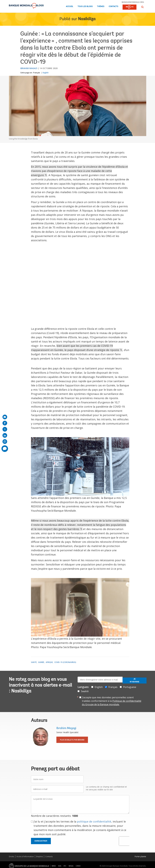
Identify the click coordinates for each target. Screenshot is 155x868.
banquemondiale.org (133, 2)
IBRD (54, 866)
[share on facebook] (5, 423)
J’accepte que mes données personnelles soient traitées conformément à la (112, 701)
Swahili (85, 691)
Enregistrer (41, 841)
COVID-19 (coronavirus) (65, 662)
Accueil (70, 7)
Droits (11, 857)
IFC (65, 866)
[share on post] (5, 429)
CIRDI (78, 866)
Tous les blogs (85, 7)
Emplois (40, 857)
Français (37, 73)
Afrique (49, 662)
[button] (142, 7)
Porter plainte (140, 857)
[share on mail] (5, 417)
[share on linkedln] (5, 435)
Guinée (41, 662)
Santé (34, 662)
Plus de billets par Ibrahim (72, 740)
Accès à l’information (25, 857)
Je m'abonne (135, 680)
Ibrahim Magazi (29, 68)
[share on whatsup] (5, 442)
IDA (60, 866)
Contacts (113, 7)
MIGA (71, 866)
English (46, 73)
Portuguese (130, 687)
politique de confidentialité (94, 821)
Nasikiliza (87, 19)
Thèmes (101, 7)
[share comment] (5, 449)
